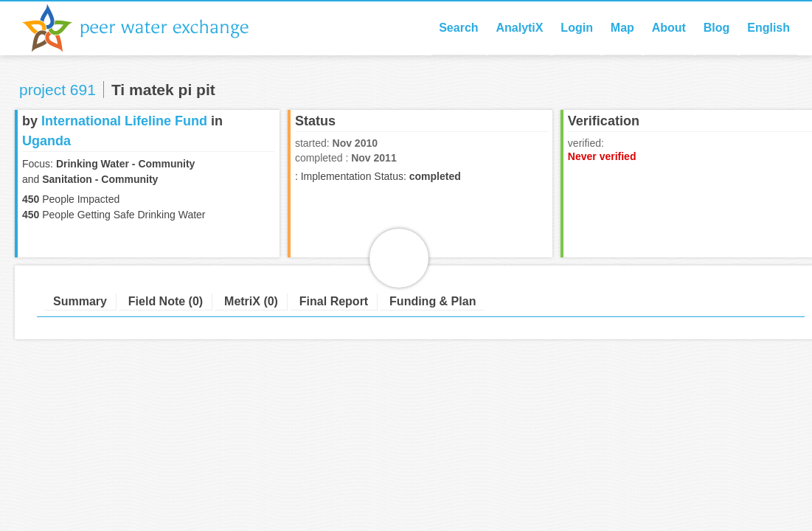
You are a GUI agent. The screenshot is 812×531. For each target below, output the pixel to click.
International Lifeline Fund (124, 121)
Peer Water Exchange (148, 28)
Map (622, 28)
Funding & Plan (433, 301)
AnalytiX (519, 28)
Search (458, 28)
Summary (80, 301)
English (768, 28)
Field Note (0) (166, 301)
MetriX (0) (251, 301)
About (669, 28)
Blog (717, 28)
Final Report (334, 301)
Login (577, 28)
